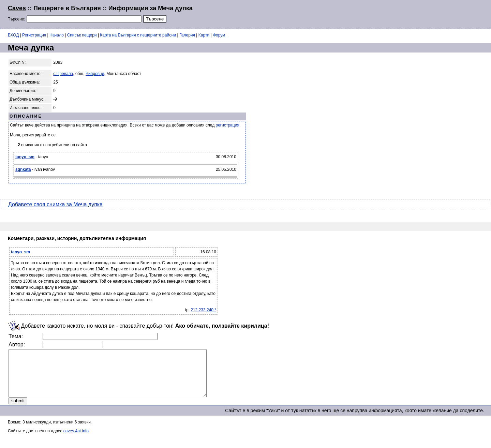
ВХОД (13, 35)
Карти (204, 35)
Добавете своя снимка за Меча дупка (55, 204)
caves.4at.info (76, 440)
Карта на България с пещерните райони (138, 35)
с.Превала (63, 74)
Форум (219, 35)
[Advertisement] (400, 14)
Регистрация (34, 35)
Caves (17, 8)
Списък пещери (82, 35)
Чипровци (95, 74)
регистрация (228, 125)
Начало (57, 35)
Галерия (187, 35)
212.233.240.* (203, 310)
